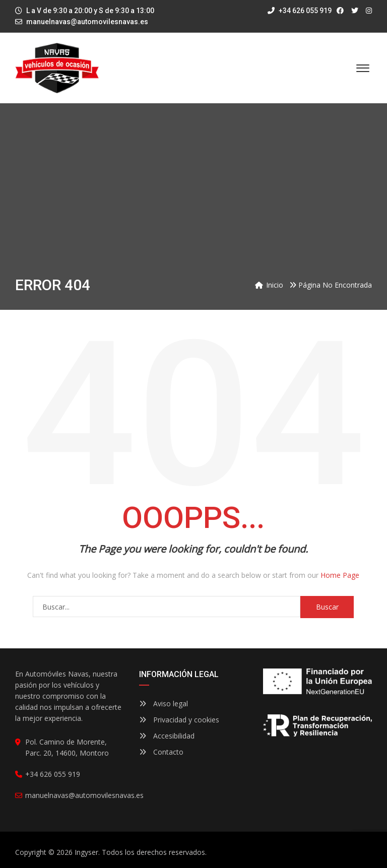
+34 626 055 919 (300, 11)
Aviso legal (164, 704)
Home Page (340, 575)
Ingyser (86, 852)
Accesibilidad (167, 736)
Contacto (161, 752)
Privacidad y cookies (179, 720)
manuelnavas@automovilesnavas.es (87, 22)
